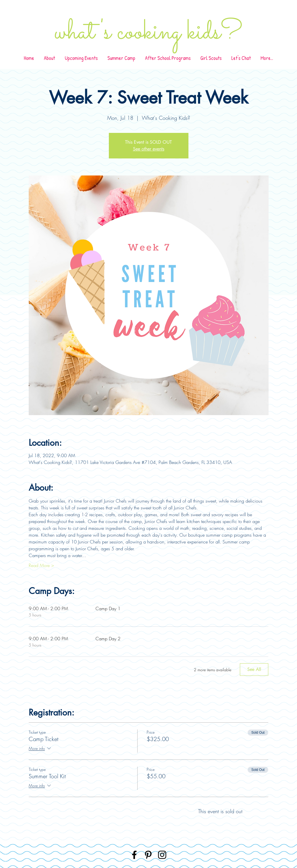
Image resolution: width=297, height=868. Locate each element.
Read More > (41, 565)
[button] (168, 58)
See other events (149, 149)
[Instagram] (162, 855)
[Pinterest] (148, 855)
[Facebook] (134, 855)
